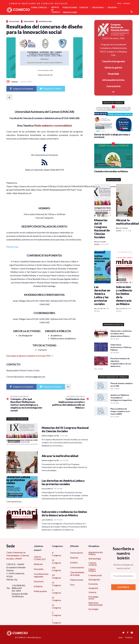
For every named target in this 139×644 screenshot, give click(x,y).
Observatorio (77, 553)
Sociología (14, 21)
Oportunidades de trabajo (77, 574)
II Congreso (57, 614)
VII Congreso (57, 576)
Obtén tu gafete (113, 68)
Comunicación (95, 575)
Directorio (39, 581)
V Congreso (57, 591)
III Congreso (57, 606)
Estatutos (38, 586)
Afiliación (38, 564)
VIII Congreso (57, 569)
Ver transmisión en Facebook (44, 155)
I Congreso (57, 621)
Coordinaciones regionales (41, 575)
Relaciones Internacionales (96, 604)
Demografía (29, 21)
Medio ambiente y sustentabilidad (53, 126)
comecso (15, 82)
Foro (72, 585)
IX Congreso (57, 561)
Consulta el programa (113, 61)
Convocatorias (77, 567)
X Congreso (57, 554)
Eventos (74, 562)
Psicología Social (93, 598)
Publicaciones (40, 591)
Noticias (74, 558)
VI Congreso (57, 584)
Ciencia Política (92, 570)
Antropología (45, 21)
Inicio (119, 3)
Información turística (113, 80)
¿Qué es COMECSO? (40, 558)
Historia (92, 592)
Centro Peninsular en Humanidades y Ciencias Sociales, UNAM (18, 555)
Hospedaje (113, 74)
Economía (93, 584)
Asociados (39, 569)
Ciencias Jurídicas (93, 564)
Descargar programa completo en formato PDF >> (30, 356)
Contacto (127, 3)
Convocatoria (113, 86)
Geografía (93, 588)
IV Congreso (57, 599)
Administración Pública (96, 553)
